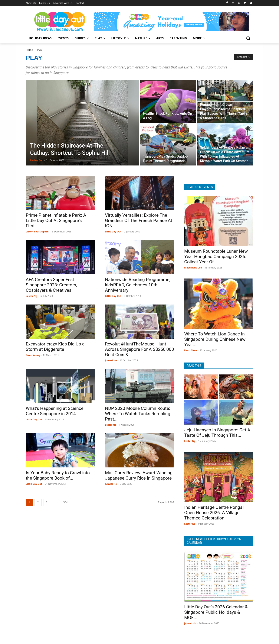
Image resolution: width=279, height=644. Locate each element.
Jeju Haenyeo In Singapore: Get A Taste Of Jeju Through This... (217, 433)
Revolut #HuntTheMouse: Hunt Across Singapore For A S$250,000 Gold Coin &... (139, 349)
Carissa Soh (37, 160)
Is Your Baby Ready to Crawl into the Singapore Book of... (58, 475)
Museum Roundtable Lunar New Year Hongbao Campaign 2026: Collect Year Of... (216, 257)
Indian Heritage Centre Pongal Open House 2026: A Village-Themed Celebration (214, 513)
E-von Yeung (33, 355)
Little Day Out (113, 231)
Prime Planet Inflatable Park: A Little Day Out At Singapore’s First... (56, 220)
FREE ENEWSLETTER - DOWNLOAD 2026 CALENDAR (214, 541)
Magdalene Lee (193, 268)
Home (29, 50)
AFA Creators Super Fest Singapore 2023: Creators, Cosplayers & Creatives (51, 285)
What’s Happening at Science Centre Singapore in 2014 (55, 411)
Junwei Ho (111, 360)
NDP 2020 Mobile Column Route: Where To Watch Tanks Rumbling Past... (138, 414)
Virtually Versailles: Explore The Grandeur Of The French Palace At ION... (139, 220)
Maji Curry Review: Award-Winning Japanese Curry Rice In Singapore (139, 475)
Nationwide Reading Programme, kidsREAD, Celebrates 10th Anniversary (138, 285)
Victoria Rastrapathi (37, 231)
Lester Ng (31, 296)
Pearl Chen (191, 350)
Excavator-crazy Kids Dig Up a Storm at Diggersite (55, 347)
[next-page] (76, 502)
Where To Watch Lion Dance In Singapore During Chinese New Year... (215, 339)
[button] (248, 38)
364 (65, 502)
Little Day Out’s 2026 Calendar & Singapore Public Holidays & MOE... (216, 612)
